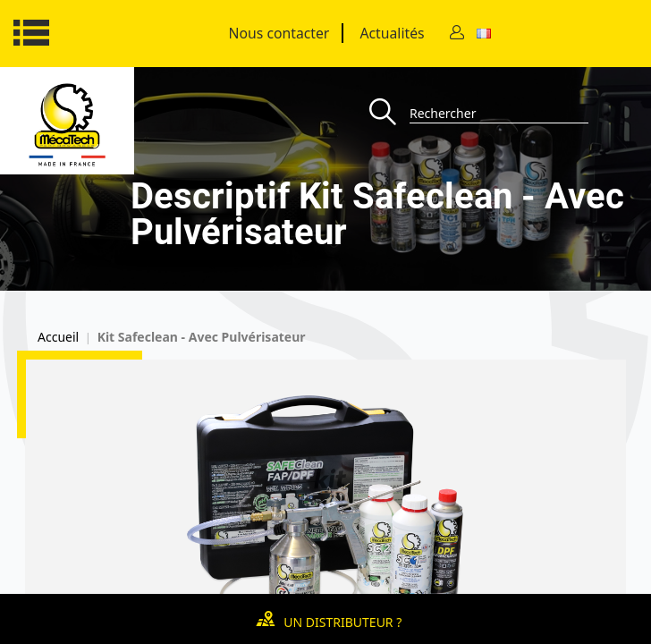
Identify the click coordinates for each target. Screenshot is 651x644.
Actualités (392, 33)
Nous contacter (279, 33)
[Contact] (457, 34)
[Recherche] (389, 113)
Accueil (58, 337)
